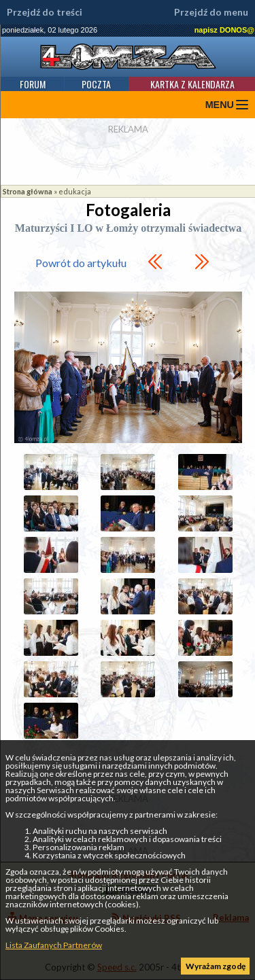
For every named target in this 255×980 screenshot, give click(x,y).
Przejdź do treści (45, 12)
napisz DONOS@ (224, 30)
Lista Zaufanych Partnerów (54, 945)
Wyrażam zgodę (216, 966)
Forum (33, 84)
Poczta (96, 84)
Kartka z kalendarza (192, 84)
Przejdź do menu (211, 12)
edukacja (75, 191)
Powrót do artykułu (81, 263)
